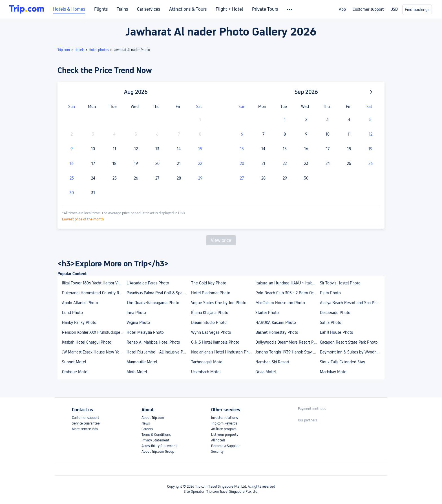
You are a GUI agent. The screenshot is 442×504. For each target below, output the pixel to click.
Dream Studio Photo (209, 322)
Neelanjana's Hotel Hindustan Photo (223, 352)
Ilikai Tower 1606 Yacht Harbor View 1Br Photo (94, 283)
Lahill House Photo (337, 332)
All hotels (218, 440)
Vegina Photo (138, 322)
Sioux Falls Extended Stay (342, 362)
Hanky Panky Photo (79, 322)
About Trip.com (153, 418)
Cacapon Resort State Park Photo (349, 342)
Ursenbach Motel (206, 372)
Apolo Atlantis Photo (80, 303)
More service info (85, 429)
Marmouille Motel (142, 362)
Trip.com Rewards (224, 423)
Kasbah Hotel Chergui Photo (87, 342)
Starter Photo (267, 313)
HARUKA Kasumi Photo (276, 322)
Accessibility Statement (159, 446)
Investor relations (224, 418)
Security (217, 452)
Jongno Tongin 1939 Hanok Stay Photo (287, 352)
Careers (147, 429)
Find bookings (417, 10)
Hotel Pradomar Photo (211, 293)
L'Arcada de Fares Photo (148, 283)
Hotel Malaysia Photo (145, 332)
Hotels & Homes (69, 9)
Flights (101, 9)
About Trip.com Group (158, 452)
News (146, 423)
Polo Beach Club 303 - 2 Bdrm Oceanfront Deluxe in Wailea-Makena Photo (287, 293)
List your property (225, 435)
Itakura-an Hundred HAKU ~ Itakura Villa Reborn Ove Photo (287, 283)
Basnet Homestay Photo (277, 332)
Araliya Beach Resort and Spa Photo (351, 303)
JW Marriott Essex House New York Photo (94, 352)
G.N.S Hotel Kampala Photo (215, 342)
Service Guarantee (86, 423)
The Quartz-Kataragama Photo (153, 303)
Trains (122, 9)
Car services (149, 9)
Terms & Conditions (156, 435)
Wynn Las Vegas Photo (211, 332)
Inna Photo (136, 313)
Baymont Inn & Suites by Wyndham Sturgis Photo (352, 352)
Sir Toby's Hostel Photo (340, 283)
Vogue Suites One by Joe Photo (219, 303)
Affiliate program (224, 429)
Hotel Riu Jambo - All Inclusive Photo (159, 352)
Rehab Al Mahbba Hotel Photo (153, 342)
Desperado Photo (335, 313)
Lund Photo (72, 313)
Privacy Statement (155, 440)
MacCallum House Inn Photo (280, 303)
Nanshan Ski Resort (272, 362)
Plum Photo (330, 293)
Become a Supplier (225, 446)
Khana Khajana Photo (210, 313)
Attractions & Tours (188, 9)
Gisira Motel (266, 372)
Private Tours (265, 9)
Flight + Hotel (229, 9)
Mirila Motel (137, 372)
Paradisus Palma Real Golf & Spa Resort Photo (159, 293)
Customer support (368, 9)
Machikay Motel (334, 372)
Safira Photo (331, 322)
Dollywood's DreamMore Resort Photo (287, 342)
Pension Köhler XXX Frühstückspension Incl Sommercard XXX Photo (94, 332)
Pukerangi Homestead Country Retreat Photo (94, 293)
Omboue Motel (75, 372)
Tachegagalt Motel (207, 362)
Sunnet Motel (74, 362)
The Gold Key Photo (209, 283)
